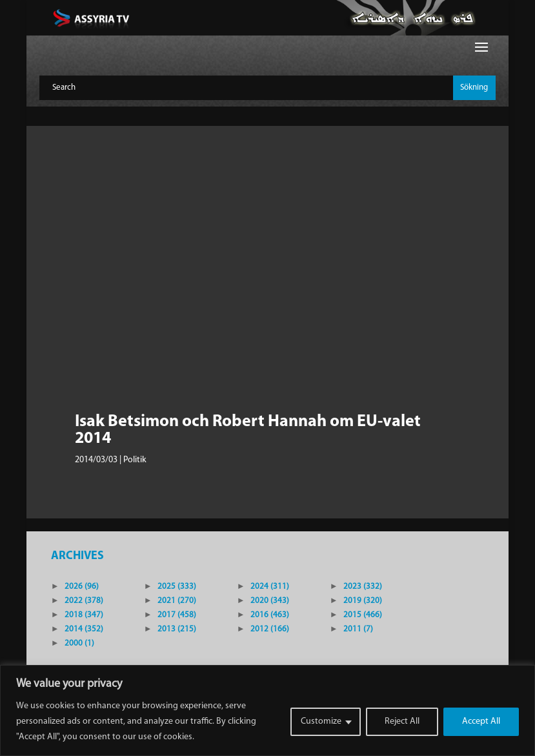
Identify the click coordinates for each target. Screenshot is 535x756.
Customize (321, 721)
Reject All (402, 721)
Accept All (481, 721)
